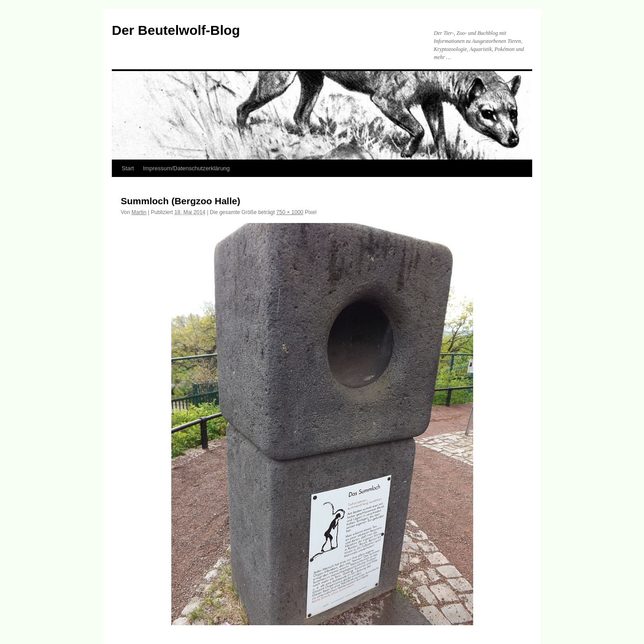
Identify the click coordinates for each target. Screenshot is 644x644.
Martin (139, 212)
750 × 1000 (290, 212)
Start (128, 168)
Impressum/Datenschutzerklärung (186, 168)
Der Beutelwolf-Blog (176, 30)
